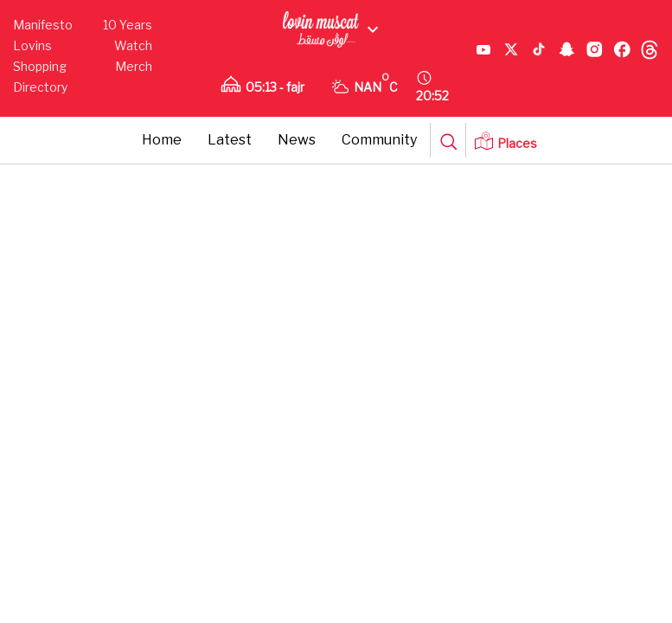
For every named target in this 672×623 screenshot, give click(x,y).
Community (379, 140)
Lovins (32, 45)
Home (162, 140)
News (297, 140)
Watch (133, 45)
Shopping (40, 66)
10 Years (128, 25)
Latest (230, 140)
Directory (40, 87)
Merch (134, 66)
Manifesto (43, 25)
